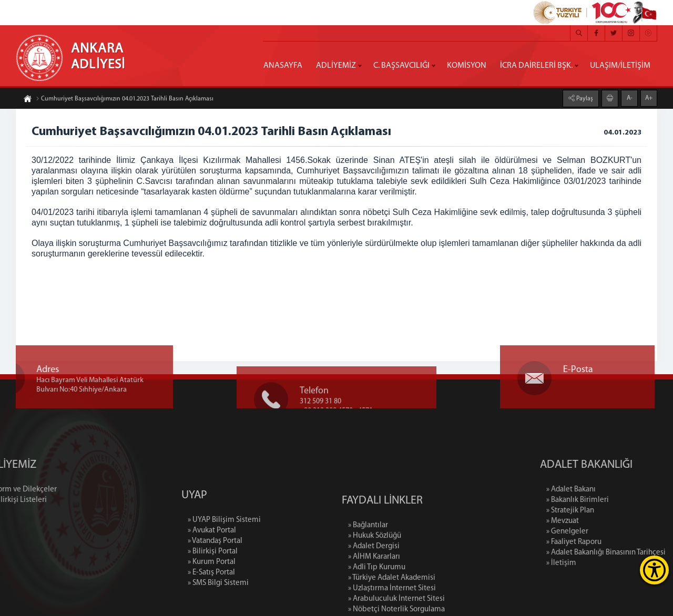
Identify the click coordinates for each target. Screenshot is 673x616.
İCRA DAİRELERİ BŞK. (536, 66)
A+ (649, 98)
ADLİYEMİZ (336, 66)
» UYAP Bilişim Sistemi (224, 548)
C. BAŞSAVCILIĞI (401, 66)
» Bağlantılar (368, 558)
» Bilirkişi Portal (213, 580)
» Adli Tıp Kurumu (377, 600)
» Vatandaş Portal (215, 569)
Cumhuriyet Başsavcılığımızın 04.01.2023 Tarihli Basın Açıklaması (125, 99)
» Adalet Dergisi (374, 579)
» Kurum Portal (212, 591)
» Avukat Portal (212, 559)
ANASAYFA (283, 66)
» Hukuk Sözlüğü (375, 569)
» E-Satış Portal (211, 601)
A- (630, 98)
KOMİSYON (467, 66)
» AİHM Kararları (374, 590)
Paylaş (584, 98)
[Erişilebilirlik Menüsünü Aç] (654, 570)
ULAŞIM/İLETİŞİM (620, 66)
